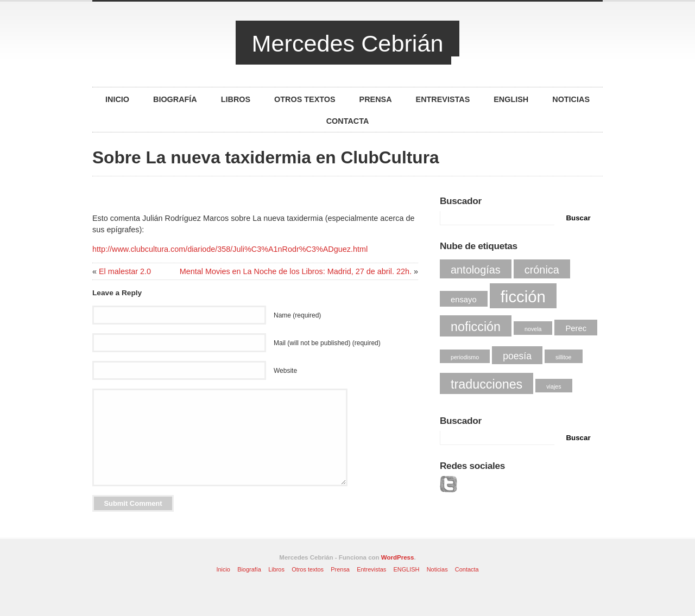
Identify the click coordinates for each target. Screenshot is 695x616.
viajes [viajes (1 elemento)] (554, 386)
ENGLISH (511, 99)
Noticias (571, 99)
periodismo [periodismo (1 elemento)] (465, 357)
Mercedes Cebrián (348, 43)
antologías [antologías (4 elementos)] (476, 270)
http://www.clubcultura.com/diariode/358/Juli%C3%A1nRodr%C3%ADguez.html (230, 249)
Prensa (376, 99)
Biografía (175, 99)
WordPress (398, 557)
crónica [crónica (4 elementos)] (542, 270)
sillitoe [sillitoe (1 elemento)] (564, 357)
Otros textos (305, 99)
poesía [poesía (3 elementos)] (517, 356)
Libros (236, 99)
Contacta (348, 121)
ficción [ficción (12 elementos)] (523, 297)
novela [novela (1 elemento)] (533, 329)
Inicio (117, 99)
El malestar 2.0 (125, 271)
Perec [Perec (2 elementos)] (576, 328)
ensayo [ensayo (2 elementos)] (464, 300)
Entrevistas (443, 99)
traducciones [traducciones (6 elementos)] (486, 384)
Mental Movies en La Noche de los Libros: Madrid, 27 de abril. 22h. (296, 271)
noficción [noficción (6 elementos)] (476, 327)
